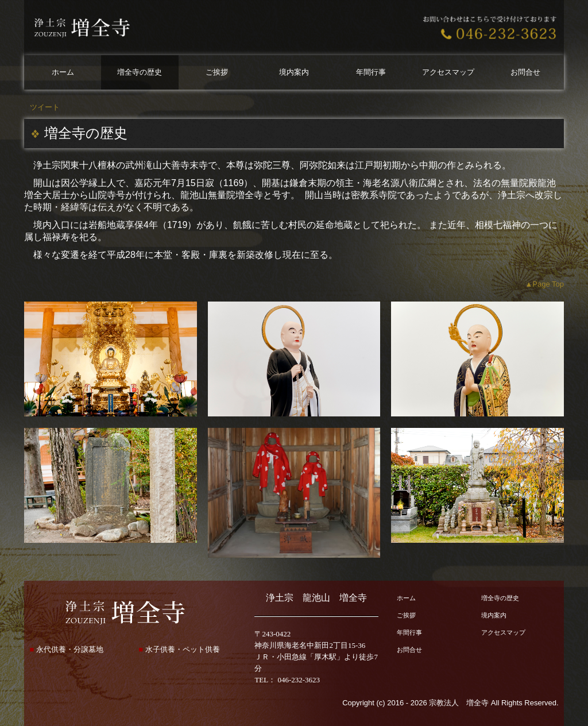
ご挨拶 (217, 72)
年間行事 (371, 72)
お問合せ (525, 72)
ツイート (45, 107)
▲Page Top (544, 284)
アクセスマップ (448, 72)
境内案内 (294, 72)
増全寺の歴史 (140, 72)
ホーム (63, 72)
